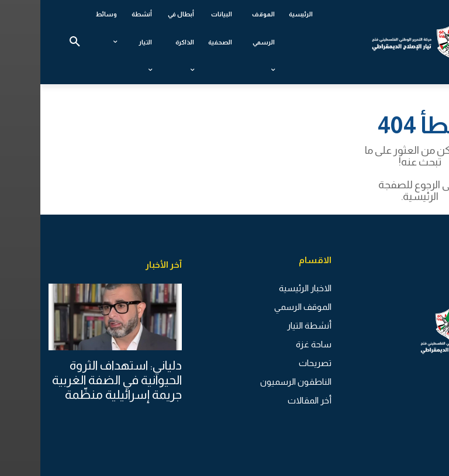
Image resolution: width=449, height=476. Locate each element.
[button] (34, 42)
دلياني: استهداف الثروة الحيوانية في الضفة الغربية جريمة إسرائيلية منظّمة (77, 379)
